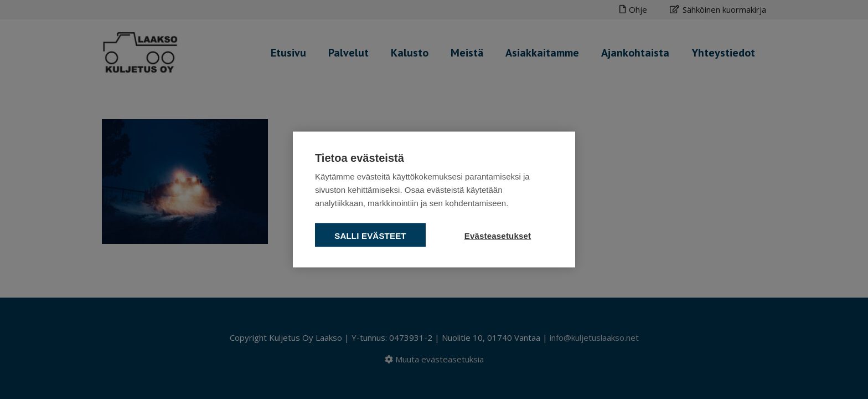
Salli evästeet (370, 236)
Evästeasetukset (498, 236)
